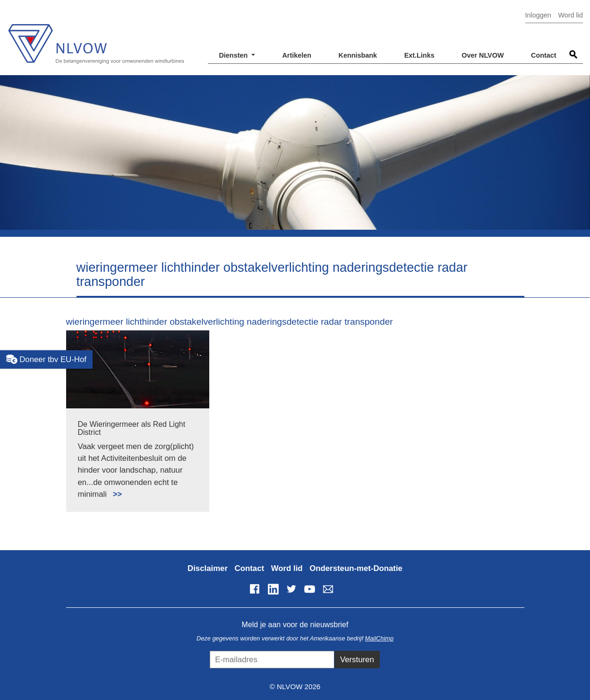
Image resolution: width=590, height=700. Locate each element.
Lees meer (113, 489)
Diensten (234, 55)
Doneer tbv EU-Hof (46, 359)
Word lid (570, 15)
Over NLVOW (483, 55)
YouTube (309, 589)
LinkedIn (273, 589)
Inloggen (538, 15)
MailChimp (379, 638)
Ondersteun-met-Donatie (356, 568)
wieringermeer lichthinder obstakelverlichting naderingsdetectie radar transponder (230, 322)
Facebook (255, 589)
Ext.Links (419, 55)
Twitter (291, 589)
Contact (544, 55)
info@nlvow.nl (328, 589)
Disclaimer (208, 568)
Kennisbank (358, 55)
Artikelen (297, 55)
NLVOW (96, 37)
